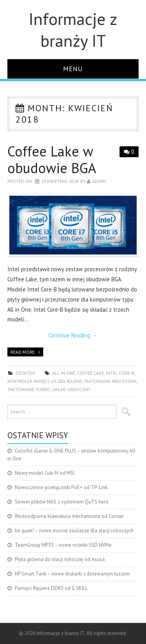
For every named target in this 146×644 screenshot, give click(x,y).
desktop (26, 373)
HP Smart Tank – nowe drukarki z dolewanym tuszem (72, 574)
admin (99, 181)
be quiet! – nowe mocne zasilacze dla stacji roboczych (74, 531)
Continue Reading (73, 335)
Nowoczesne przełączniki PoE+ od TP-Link (61, 487)
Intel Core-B (120, 373)
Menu (73, 69)
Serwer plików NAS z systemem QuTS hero (62, 502)
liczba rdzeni (66, 381)
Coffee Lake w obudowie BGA (52, 160)
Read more (23, 352)
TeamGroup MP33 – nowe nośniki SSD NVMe (63, 545)
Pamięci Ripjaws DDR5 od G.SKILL (51, 588)
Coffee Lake (91, 373)
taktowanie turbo (29, 389)
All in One (64, 373)
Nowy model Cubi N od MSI (45, 473)
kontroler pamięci (28, 381)
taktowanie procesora (110, 381)
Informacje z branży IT (73, 30)
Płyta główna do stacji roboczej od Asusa (60, 559)
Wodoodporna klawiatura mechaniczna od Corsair (69, 516)
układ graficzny (71, 389)
